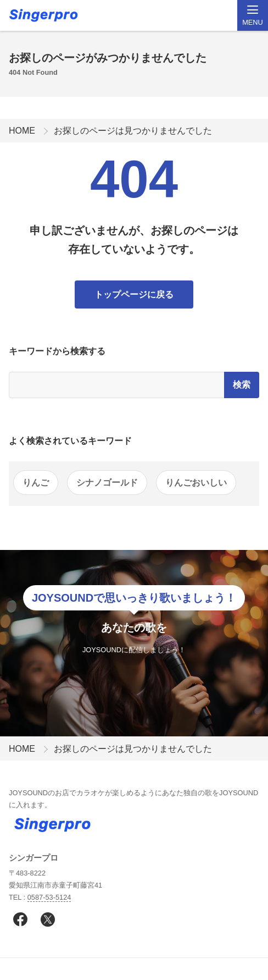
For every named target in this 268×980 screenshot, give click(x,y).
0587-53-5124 (49, 897)
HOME (22, 131)
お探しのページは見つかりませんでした (133, 131)
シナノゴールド (107, 483)
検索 (242, 385)
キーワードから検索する (57, 351)
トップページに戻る (134, 294)
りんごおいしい (196, 483)
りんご (36, 483)
